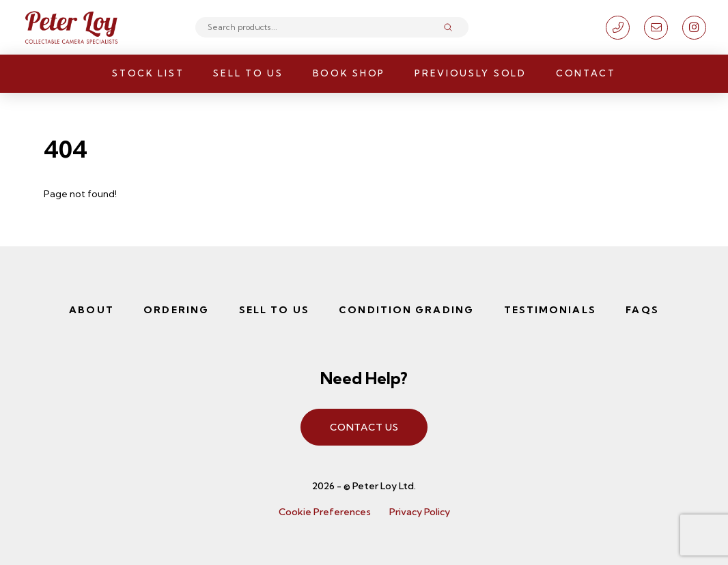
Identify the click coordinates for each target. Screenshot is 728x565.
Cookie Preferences (325, 512)
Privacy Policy (420, 512)
